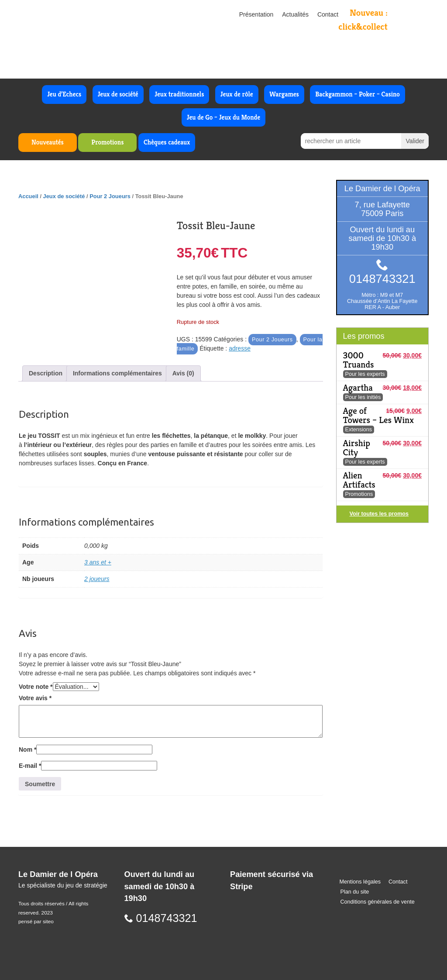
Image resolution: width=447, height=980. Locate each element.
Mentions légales (360, 882)
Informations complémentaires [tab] (117, 373)
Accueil (28, 196)
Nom (28, 750)
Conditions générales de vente (378, 902)
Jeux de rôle (237, 94)
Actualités (295, 14)
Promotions (107, 142)
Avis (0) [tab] (183, 373)
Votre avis (35, 698)
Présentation (256, 14)
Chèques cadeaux (167, 142)
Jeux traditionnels (179, 94)
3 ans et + (98, 562)
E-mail (30, 766)
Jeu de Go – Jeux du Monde (223, 117)
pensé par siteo (36, 922)
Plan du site (355, 892)
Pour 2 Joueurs (110, 196)
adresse (240, 348)
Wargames (284, 94)
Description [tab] (46, 373)
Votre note (36, 687)
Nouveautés (48, 142)
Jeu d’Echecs (64, 94)
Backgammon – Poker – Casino (358, 94)
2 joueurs (97, 579)
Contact (328, 14)
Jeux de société (118, 94)
